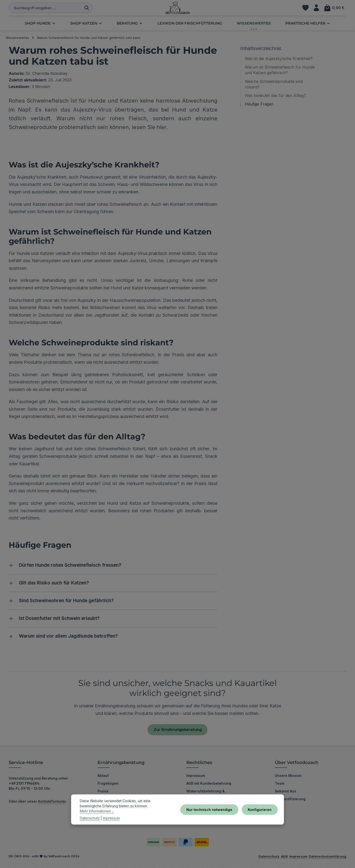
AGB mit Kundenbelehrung (209, 788)
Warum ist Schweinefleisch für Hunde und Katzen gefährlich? (280, 74)
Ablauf (103, 780)
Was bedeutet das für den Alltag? (275, 99)
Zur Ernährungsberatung (178, 734)
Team (280, 788)
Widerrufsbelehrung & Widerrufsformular (206, 799)
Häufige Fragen (259, 108)
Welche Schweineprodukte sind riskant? (274, 88)
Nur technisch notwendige (211, 817)
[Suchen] (87, 10)
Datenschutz (90, 825)
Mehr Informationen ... (97, 818)
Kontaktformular (52, 806)
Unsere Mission (288, 780)
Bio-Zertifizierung (290, 803)
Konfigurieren (260, 817)
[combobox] (45, 10)
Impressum (196, 780)
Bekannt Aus (286, 796)
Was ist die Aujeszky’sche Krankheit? (279, 62)
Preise (103, 796)
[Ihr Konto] (316, 10)
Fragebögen (108, 788)
